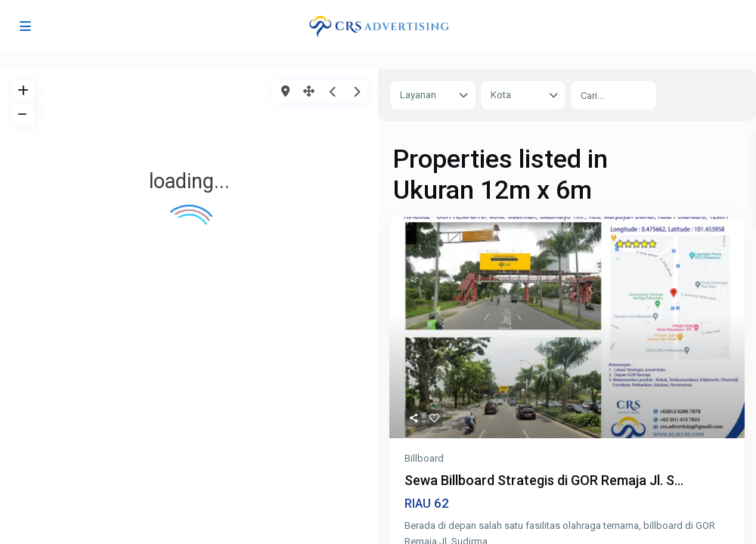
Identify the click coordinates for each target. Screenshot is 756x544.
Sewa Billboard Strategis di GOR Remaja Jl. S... (544, 481)
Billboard (424, 459)
